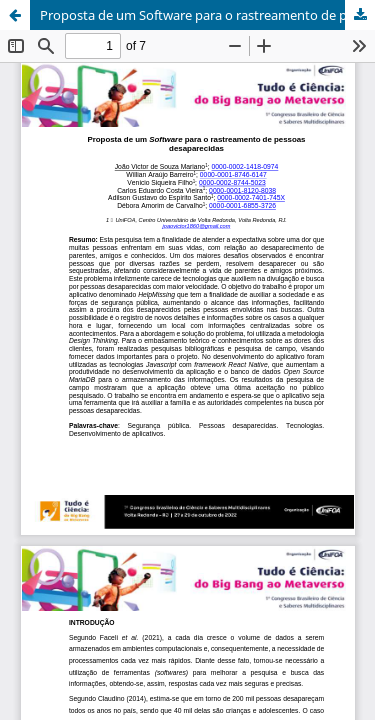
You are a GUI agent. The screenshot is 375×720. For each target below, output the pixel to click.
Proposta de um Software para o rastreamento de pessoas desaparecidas (207, 15)
